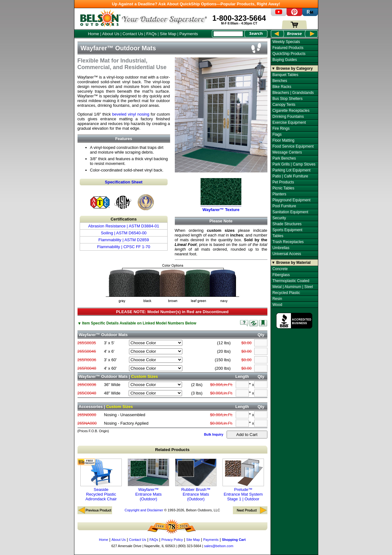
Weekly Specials (286, 42)
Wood (277, 305)
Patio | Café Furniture (290, 176)
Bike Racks (282, 87)
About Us (111, 34)
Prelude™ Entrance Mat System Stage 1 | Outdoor (243, 480)
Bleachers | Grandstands (293, 93)
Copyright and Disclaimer (144, 510)
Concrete (280, 269)
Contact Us (133, 34)
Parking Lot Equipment (291, 170)
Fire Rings (281, 128)
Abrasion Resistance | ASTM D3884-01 (124, 226)
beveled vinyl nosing (131, 114)
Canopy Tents (284, 105)
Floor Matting (283, 140)
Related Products (172, 450)
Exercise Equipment (289, 122)
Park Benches (284, 158)
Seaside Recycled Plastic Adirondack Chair (101, 480)
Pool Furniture (284, 206)
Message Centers (287, 152)
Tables (278, 236)
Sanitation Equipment (290, 212)
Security (279, 218)
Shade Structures (287, 224)
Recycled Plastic (286, 293)
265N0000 (87, 415)
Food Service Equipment (293, 146)
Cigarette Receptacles (291, 111)
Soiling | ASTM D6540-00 (124, 233)
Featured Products (288, 48)
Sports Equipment (287, 230)
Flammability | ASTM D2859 (124, 240)
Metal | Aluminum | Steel (293, 287)
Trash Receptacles (288, 242)
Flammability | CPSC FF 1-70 (124, 247)
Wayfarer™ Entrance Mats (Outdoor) (148, 480)
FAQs (151, 34)
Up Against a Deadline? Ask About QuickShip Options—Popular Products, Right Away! (196, 4)
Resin (277, 299)
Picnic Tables (283, 188)
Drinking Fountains (288, 117)
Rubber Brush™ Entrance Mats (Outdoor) (196, 480)
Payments (188, 34)
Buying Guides (285, 60)
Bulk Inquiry (214, 434)
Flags (277, 134)
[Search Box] (228, 34)
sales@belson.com (219, 546)
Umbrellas (281, 248)
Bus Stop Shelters (287, 99)
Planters (279, 194)
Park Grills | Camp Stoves (294, 164)
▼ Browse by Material (291, 263)
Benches (280, 81)
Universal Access (287, 254)
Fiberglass (281, 275)
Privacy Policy (172, 540)
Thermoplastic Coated (291, 281)
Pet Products (283, 182)
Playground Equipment (291, 200)
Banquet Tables (285, 75)
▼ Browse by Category (292, 68)
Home (94, 34)
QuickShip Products (289, 54)
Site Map (168, 34)
